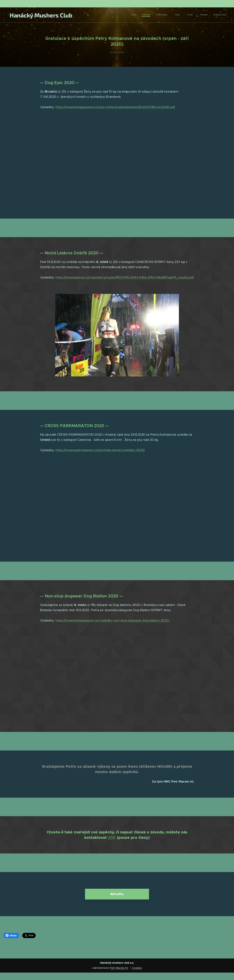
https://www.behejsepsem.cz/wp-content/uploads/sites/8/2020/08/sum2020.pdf (115, 107)
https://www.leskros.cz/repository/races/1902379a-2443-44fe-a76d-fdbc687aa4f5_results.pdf (125, 278)
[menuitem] (186, 15)
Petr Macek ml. (119, 968)
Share (11, 935)
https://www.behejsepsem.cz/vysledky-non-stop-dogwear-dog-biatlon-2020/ (112, 620)
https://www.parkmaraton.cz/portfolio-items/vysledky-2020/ (100, 450)
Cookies (137, 968)
